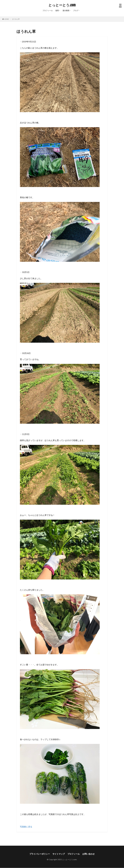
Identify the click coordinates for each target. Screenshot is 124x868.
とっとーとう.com (62, 5)
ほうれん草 (16, 19)
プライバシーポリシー (40, 854)
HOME (7, 19)
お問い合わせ (88, 854)
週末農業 (66, 10)
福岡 (57, 10)
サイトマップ (59, 854)
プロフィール (48, 10)
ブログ (76, 10)
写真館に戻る (26, 827)
